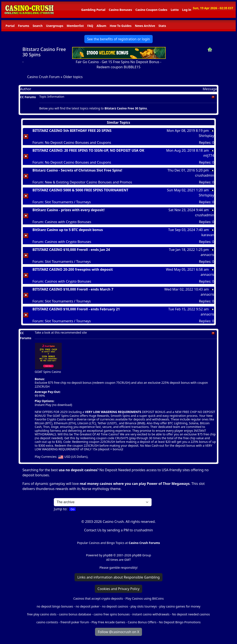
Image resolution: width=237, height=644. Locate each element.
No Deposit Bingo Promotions (180, 622)
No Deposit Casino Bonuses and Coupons (78, 142)
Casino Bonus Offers (142, 622)
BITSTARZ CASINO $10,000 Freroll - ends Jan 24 (71, 250)
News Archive (145, 26)
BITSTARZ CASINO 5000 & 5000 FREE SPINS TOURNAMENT (80, 190)
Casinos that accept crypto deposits (98, 598)
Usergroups (55, 26)
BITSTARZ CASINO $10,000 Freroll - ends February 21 (76, 309)
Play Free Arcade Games (108, 622)
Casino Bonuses (120, 10)
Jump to (60, 509)
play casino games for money (180, 606)
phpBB (108, 555)
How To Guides (121, 26)
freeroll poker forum (75, 622)
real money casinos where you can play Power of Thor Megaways (135, 484)
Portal (10, 26)
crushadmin (205, 175)
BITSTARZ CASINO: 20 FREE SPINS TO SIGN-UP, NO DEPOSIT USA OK (88, 150)
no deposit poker (88, 606)
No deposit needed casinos (191, 614)
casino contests (47, 622)
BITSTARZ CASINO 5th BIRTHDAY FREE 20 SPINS (72, 131)
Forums (23, 26)
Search (38, 26)
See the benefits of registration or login (118, 39)
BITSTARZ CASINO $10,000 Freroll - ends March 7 (73, 289)
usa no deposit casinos (78, 470)
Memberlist (75, 26)
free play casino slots (42, 614)
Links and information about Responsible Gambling (118, 577)
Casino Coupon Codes (151, 10)
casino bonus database (75, 614)
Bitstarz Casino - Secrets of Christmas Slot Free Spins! (77, 170)
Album (101, 26)
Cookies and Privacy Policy (119, 589)
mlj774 (209, 156)
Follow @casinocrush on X (118, 632)
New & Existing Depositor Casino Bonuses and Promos (88, 182)
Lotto (175, 10)
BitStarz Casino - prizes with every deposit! (69, 210)
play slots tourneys (144, 606)
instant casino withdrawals (151, 614)
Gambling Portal (93, 10)
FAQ (90, 26)
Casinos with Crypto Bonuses (68, 222)
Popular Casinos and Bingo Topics (101, 543)
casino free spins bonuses (112, 614)
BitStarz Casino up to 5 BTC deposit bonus (68, 230)
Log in (187, 10)
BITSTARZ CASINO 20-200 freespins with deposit (73, 269)
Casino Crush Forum (43, 77)
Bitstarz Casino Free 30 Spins (44, 52)
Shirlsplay (206, 136)
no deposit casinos (115, 606)
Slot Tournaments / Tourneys (68, 202)
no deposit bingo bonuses (55, 606)
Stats (162, 26)
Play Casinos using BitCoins (144, 598)
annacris (207, 255)
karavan (208, 235)
